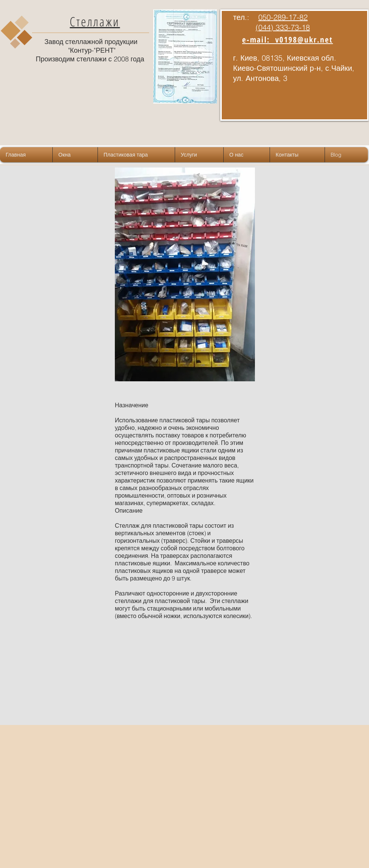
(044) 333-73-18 (283, 27)
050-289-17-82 (283, 17)
